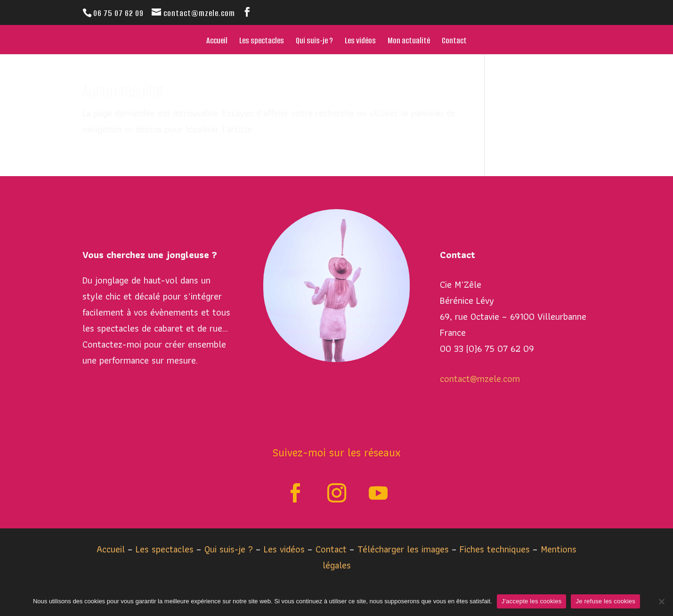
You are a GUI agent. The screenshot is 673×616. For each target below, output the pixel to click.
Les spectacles (262, 42)
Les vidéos (360, 42)
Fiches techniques (496, 549)
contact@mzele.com (480, 379)
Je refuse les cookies (605, 601)
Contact (454, 42)
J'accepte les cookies (532, 601)
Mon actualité (409, 42)
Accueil (217, 42)
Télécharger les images (405, 549)
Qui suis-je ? (314, 42)
